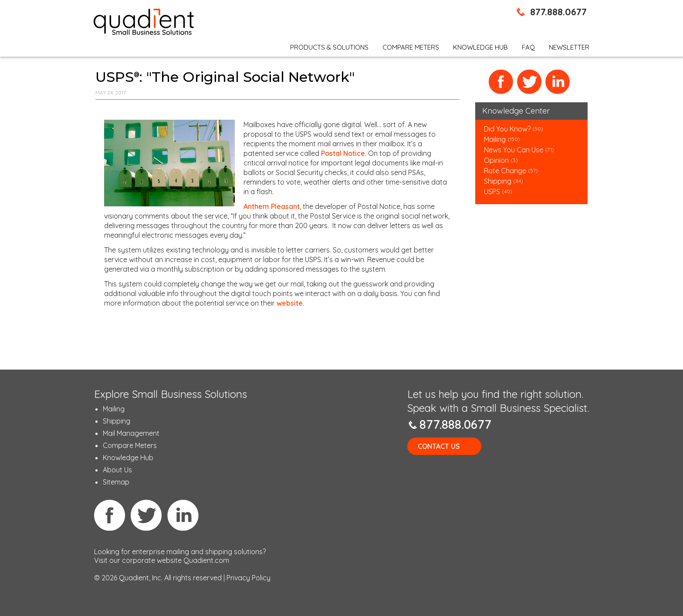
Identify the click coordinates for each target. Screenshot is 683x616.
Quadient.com (206, 560)
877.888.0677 (558, 12)
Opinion (496, 160)
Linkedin (183, 515)
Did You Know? (507, 129)
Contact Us (439, 446)
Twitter (529, 82)
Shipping (499, 181)
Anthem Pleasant (272, 206)
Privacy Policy (249, 578)
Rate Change (505, 171)
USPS (492, 192)
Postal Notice (343, 153)
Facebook (501, 82)
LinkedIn (558, 82)
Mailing (496, 139)
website (290, 303)
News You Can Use (514, 150)
